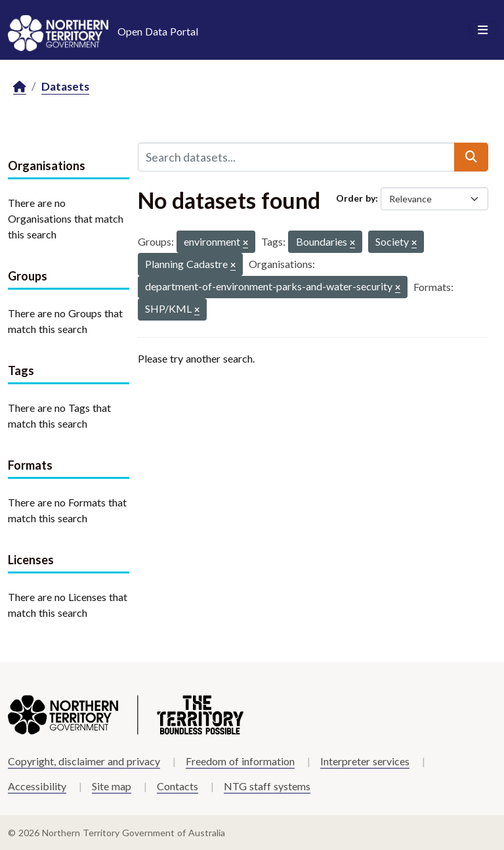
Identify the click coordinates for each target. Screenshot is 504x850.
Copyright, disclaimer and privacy (84, 761)
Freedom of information (240, 761)
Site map (112, 786)
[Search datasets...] (296, 157)
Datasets (65, 86)
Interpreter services (365, 761)
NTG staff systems (267, 786)
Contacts (178, 786)
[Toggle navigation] (483, 30)
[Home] (20, 87)
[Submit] (471, 157)
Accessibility (37, 786)
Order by (356, 198)
